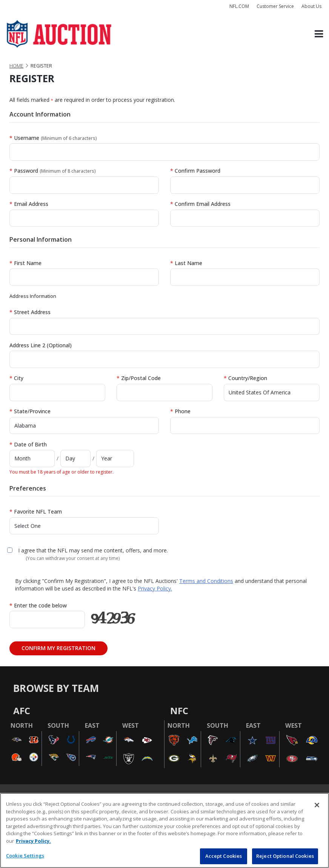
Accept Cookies (224, 856)
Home (16, 66)
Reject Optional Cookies (285, 856)
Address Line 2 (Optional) (41, 345)
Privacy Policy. (155, 588)
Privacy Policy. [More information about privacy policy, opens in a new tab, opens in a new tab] (33, 841)
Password (53, 171)
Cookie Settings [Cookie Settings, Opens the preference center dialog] (25, 856)
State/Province (30, 411)
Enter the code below (38, 605)
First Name (25, 263)
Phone (180, 411)
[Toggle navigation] (319, 34)
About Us (311, 6)
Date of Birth (28, 444)
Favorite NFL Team (36, 511)
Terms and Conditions (206, 581)
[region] (164, 830)
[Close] (317, 805)
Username (53, 138)
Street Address (30, 312)
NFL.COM (239, 6)
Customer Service (275, 6)
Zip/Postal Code (139, 378)
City (16, 378)
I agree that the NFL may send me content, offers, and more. (93, 550)
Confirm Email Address (200, 204)
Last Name (186, 263)
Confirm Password (195, 171)
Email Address (29, 204)
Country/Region (245, 378)
